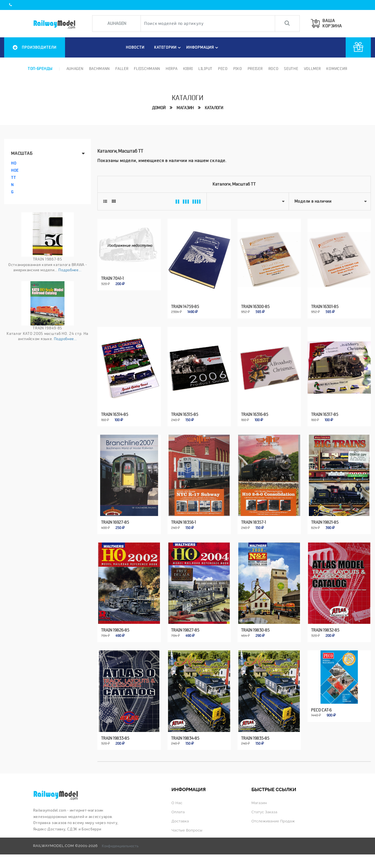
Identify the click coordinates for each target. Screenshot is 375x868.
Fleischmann (147, 69)
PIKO (238, 69)
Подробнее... (70, 270)
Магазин (185, 108)
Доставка (180, 821)
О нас (177, 803)
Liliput (205, 69)
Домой (159, 108)
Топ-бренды (40, 69)
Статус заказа (265, 812)
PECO (223, 69)
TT (13, 178)
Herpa (172, 69)
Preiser (255, 69)
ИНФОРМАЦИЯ (203, 48)
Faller (122, 69)
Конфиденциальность (120, 846)
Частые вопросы (187, 830)
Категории (168, 48)
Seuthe (291, 69)
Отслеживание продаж (273, 821)
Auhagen (75, 69)
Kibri (188, 69)
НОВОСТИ (135, 47)
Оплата (178, 812)
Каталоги (214, 108)
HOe (15, 170)
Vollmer (312, 69)
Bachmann (100, 69)
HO (14, 163)
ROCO (274, 69)
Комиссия (337, 69)
